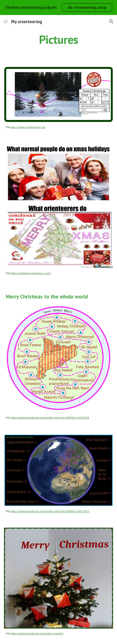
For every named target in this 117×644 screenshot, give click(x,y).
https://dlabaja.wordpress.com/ (31, 273)
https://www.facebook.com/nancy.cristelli (37, 633)
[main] (58, 40)
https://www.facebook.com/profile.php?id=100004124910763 (50, 418)
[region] (58, 7)
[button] (6, 21)
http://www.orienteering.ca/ (28, 127)
